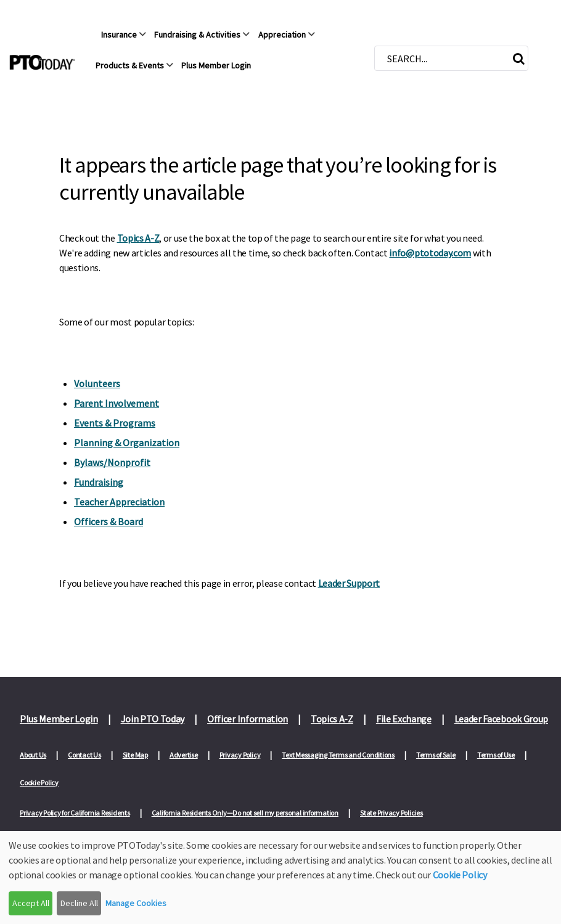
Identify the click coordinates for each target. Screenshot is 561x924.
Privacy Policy (240, 756)
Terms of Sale (436, 756)
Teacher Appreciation (119, 502)
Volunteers (97, 383)
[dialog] (280, 877)
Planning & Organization (127, 443)
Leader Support (349, 583)
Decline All (79, 903)
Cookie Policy (39, 784)
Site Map (135, 756)
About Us (33, 756)
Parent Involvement (117, 403)
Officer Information (248, 719)
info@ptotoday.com (430, 253)
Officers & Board (109, 521)
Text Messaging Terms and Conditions (338, 756)
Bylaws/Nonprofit (112, 462)
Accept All (31, 903)
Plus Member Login (59, 719)
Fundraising (99, 482)
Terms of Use (496, 756)
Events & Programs (115, 423)
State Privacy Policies (391, 816)
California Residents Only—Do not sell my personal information (245, 816)
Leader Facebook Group (501, 719)
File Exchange (404, 719)
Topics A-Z (138, 238)
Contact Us (84, 756)
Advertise (184, 756)
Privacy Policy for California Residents (75, 816)
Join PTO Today (153, 719)
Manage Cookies (136, 903)
